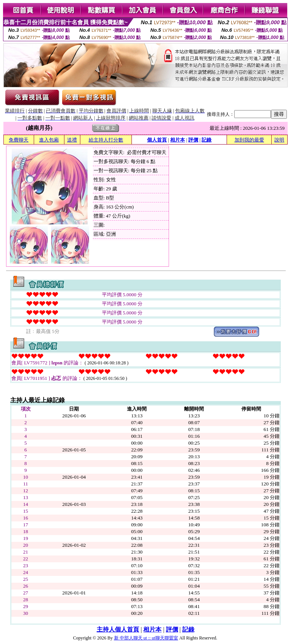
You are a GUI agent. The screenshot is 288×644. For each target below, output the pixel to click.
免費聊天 (19, 140)
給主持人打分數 (106, 140)
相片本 (178, 140)
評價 (193, 140)
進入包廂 (49, 140)
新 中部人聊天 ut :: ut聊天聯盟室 (146, 638)
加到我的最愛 (249, 140)
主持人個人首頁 (118, 629)
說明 (279, 140)
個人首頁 (157, 140)
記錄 (207, 140)
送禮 (72, 140)
